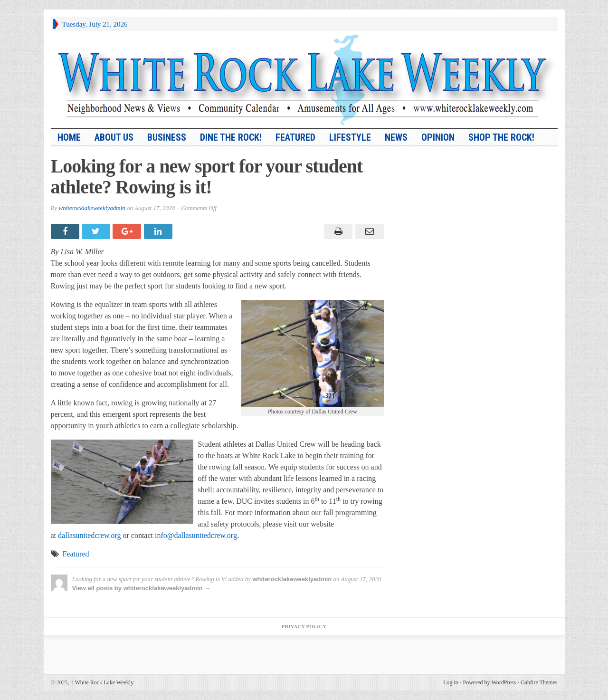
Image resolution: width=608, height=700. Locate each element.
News (396, 137)
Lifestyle (350, 137)
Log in (451, 682)
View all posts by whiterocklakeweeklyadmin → (142, 588)
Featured (295, 137)
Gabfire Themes (539, 682)
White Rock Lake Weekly (102, 682)
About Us (114, 137)
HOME (69, 137)
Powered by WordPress (489, 682)
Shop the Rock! (501, 137)
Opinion (438, 137)
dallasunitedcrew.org (89, 535)
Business (167, 137)
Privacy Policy (304, 626)
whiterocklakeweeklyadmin (92, 208)
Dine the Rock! (231, 137)
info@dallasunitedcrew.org (196, 535)
